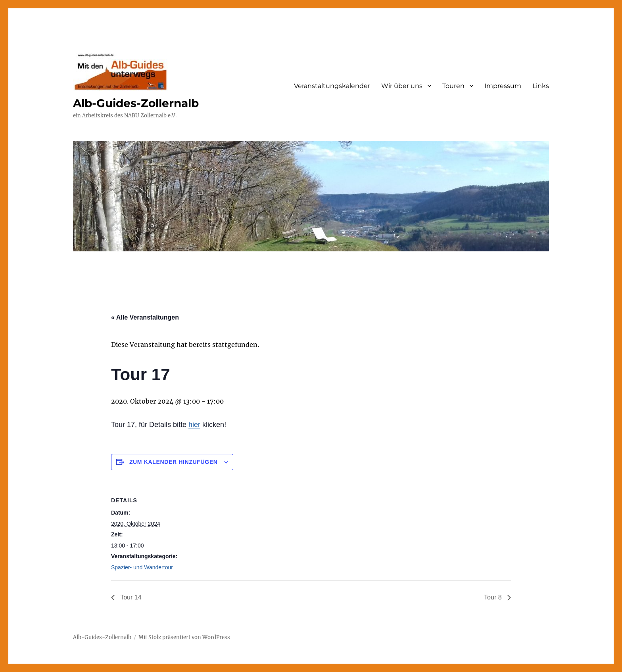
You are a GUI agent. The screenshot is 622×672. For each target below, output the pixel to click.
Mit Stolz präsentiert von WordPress (184, 637)
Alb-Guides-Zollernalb (136, 103)
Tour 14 (130, 597)
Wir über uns (402, 86)
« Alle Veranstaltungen (145, 317)
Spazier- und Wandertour (142, 567)
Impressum (503, 86)
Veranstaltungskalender (332, 86)
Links (541, 86)
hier (194, 425)
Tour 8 (494, 597)
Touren (453, 86)
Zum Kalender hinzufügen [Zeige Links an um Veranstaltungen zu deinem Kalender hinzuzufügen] (174, 462)
